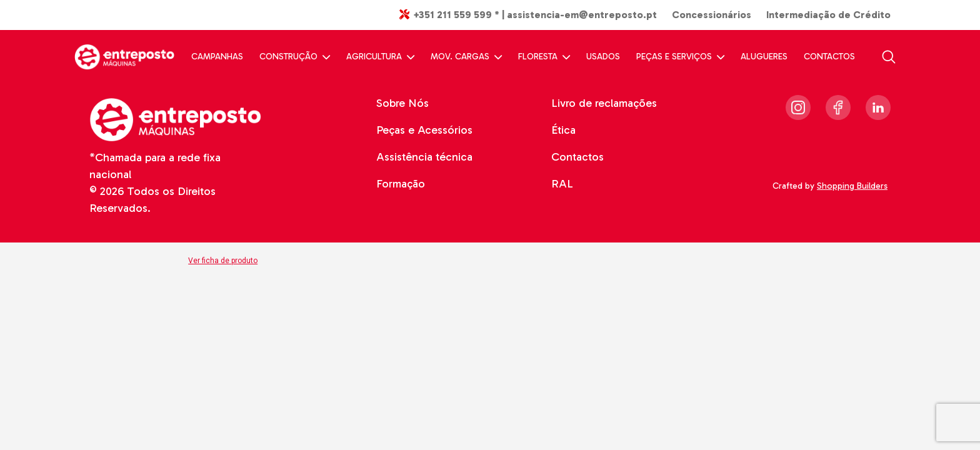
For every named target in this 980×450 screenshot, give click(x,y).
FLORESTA (544, 57)
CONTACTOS (829, 57)
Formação (401, 184)
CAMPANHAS (217, 57)
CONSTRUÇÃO (295, 57)
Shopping (854, 186)
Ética (563, 130)
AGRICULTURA (380, 57)
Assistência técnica (424, 157)
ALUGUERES (764, 57)
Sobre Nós (402, 103)
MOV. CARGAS (466, 57)
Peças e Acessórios (424, 130)
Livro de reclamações (604, 103)
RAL (562, 184)
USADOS (603, 57)
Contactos (577, 157)
